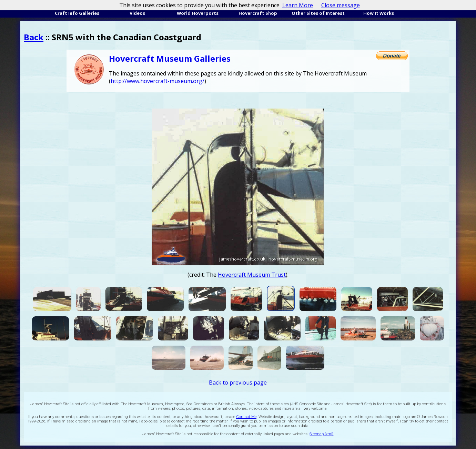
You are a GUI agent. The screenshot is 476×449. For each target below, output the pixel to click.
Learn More (298, 5)
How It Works (379, 13)
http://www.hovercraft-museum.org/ (158, 81)
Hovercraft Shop (258, 13)
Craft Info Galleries (77, 13)
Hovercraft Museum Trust (252, 275)
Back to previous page (238, 382)
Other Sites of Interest (318, 13)
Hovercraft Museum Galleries (170, 58)
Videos (137, 13)
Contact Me (246, 417)
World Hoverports (198, 13)
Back (34, 37)
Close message (341, 5)
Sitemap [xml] (321, 434)
